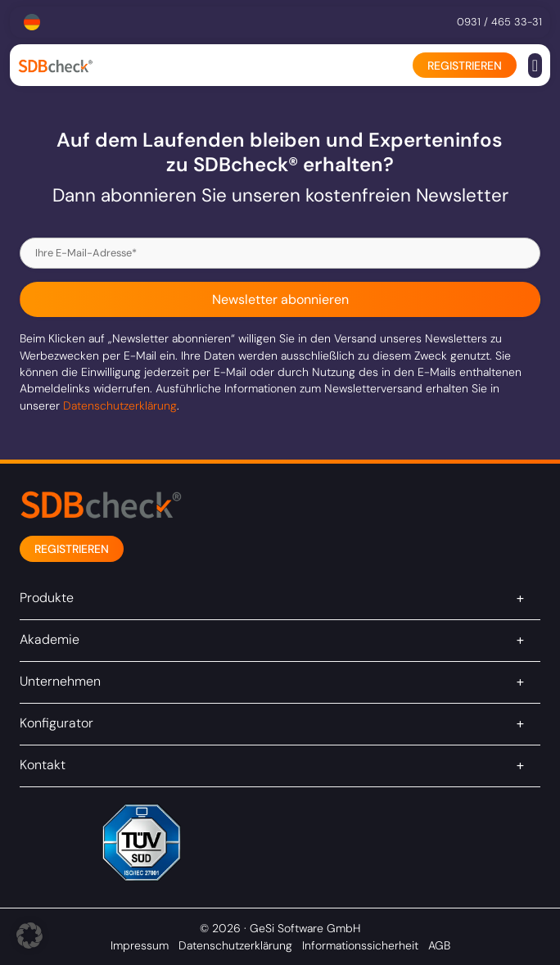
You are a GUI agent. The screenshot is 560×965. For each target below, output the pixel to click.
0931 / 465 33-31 (499, 22)
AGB (439, 945)
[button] (535, 66)
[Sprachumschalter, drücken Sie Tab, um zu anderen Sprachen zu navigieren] (32, 22)
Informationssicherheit (360, 945)
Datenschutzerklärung (120, 405)
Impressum (140, 945)
